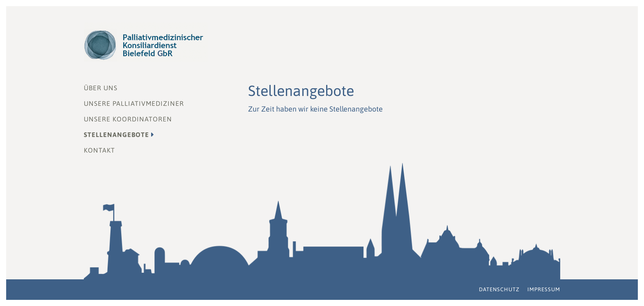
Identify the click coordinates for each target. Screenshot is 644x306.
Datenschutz (499, 289)
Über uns (101, 88)
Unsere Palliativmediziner (134, 103)
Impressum (544, 289)
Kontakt (99, 150)
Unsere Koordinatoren (128, 119)
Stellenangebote (116, 135)
